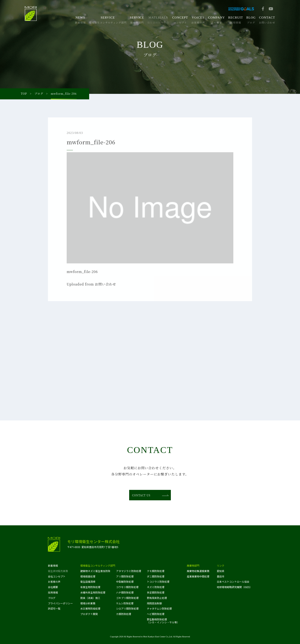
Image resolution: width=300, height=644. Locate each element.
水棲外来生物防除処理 (93, 593)
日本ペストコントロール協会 (233, 582)
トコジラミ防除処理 (158, 582)
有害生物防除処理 (90, 587)
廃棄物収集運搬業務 (198, 571)
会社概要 (53, 587)
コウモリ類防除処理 (127, 587)
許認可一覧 (54, 609)
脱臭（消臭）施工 (90, 598)
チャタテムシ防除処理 (159, 609)
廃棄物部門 (193, 566)
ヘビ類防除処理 (156, 614)
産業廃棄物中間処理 (198, 577)
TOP (24, 94)
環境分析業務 (88, 604)
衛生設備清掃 (88, 582)
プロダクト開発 (89, 614)
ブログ (39, 94)
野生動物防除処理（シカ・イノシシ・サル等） (163, 621)
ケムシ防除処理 (125, 604)
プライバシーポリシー (60, 604)
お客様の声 (54, 582)
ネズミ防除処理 (156, 587)
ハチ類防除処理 (125, 593)
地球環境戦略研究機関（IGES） (234, 587)
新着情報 (53, 566)
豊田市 (221, 577)
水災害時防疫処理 (90, 609)
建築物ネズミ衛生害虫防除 (95, 571)
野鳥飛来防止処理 (157, 598)
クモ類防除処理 (156, 571)
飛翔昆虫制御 (154, 604)
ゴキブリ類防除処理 (127, 598)
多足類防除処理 (156, 593)
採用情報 (53, 593)
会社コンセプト (57, 577)
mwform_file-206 (82, 273)
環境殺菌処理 (88, 577)
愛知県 (221, 571)
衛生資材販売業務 (58, 571)
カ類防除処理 (124, 614)
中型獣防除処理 (125, 582)
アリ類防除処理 (125, 577)
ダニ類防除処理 (156, 577)
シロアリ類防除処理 (127, 609)
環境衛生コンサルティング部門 (98, 566)
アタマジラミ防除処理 (129, 571)
